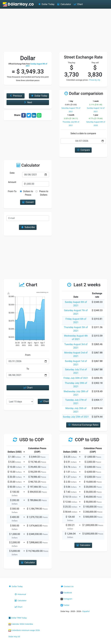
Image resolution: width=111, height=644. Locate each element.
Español (86, 611)
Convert (28, 202)
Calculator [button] (28, 562)
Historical (20, 594)
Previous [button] (16, 96)
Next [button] (28, 102)
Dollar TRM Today (18, 618)
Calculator (64, 4)
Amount (12, 182)
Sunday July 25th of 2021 (76, 417)
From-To (12, 191)
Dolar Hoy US (14, 637)
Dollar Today (46, 4)
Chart (78, 4)
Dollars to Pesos (28, 193)
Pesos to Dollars (44, 193)
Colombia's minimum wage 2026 (24, 630)
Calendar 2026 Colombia (21, 624)
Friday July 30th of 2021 (76, 378)
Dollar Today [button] (39, 96)
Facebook (66, 593)
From (28, 355)
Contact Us (67, 586)
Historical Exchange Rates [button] (83, 425)
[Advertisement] (55, 30)
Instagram (66, 599)
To (28, 369)
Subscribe (28, 227)
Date (12, 173)
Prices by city (95, 80)
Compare (83, 150)
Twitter (65, 605)
